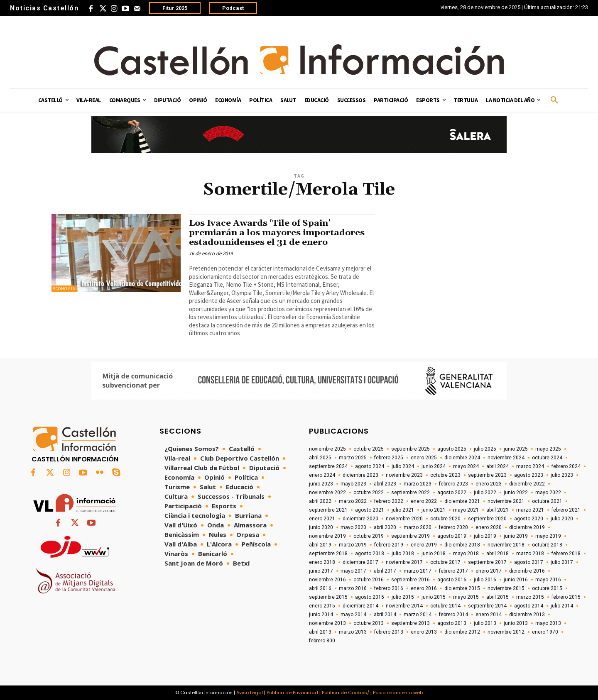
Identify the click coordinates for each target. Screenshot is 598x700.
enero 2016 (424, 588)
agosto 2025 (452, 449)
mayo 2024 (466, 466)
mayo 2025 (548, 449)
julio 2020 (562, 519)
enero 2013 (424, 632)
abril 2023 (385, 484)
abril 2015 (498, 597)
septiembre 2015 (328, 597)
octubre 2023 (445, 475)
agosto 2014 (529, 606)
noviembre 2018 (506, 545)
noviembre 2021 (506, 501)
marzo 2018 (530, 554)
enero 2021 (322, 519)
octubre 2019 (369, 536)
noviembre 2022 (327, 493)
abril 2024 (498, 466)
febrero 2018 (566, 554)
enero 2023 (489, 484)
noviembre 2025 (327, 449)
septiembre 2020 (487, 519)
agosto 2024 (370, 466)
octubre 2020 (445, 519)
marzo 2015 (530, 597)
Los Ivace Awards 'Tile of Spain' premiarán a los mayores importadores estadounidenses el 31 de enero (277, 233)
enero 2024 (322, 475)
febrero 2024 (566, 466)
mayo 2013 (548, 623)
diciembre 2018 (462, 545)
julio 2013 (485, 623)
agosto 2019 (452, 536)
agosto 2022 (452, 493)
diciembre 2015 (462, 588)
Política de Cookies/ (346, 693)
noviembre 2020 (404, 519)
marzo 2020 (418, 527)
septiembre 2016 (411, 580)
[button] (554, 100)
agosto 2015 (370, 597)
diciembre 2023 (360, 475)
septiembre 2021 (328, 510)
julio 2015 (403, 597)
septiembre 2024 (328, 466)
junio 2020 (321, 527)
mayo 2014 (353, 615)
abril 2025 (320, 458)
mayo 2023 (353, 484)
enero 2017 (489, 571)
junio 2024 (434, 466)
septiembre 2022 (411, 493)
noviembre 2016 (327, 580)
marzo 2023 (418, 484)
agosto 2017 (529, 562)
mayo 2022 (548, 493)
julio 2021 (403, 510)
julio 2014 (562, 606)
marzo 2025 (353, 458)
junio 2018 (434, 554)
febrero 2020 (453, 527)
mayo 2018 (466, 554)
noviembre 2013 (327, 623)
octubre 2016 (369, 580)
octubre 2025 (369, 449)
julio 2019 (485, 536)
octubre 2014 (445, 606)
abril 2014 (385, 615)
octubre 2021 (547, 501)
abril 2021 (498, 510)
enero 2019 (424, 545)
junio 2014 (321, 615)
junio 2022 (516, 493)
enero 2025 (424, 458)
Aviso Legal (250, 693)
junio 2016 (516, 580)
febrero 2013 (389, 632)
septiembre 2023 (487, 475)
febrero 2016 (389, 588)
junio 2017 (321, 571)
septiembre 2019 (411, 536)
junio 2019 (516, 536)
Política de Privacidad (292, 693)
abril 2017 (385, 571)
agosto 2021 (370, 510)
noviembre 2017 (404, 562)
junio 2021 (434, 510)
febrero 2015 (566, 597)
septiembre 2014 (487, 606)
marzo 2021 (530, 510)
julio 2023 (562, 475)
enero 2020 (489, 527)
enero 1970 (545, 632)
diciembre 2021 (462, 501)
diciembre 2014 (360, 606)
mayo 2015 (466, 597)
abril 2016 (320, 588)
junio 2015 (434, 597)
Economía (64, 289)
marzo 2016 (353, 588)
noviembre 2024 (506, 458)
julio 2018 (403, 554)
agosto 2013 (452, 623)
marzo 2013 (353, 632)
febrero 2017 (453, 571)
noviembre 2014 (404, 606)
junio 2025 (516, 449)
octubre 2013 (369, 623)
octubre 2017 (445, 562)
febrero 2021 (566, 510)
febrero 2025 (389, 458)
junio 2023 (321, 484)
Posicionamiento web (398, 693)
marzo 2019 (353, 545)
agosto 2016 (452, 580)
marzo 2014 (418, 615)
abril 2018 (498, 554)
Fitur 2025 (175, 8)
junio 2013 (516, 623)
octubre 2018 (547, 545)
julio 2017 (562, 562)
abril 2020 (385, 527)
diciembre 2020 (360, 519)
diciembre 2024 (462, 458)
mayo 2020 (353, 527)
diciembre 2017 (360, 562)
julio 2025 (485, 449)
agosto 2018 (370, 554)
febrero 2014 (453, 615)
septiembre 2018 (328, 554)
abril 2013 (320, 632)
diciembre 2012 (462, 632)
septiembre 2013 (411, 623)
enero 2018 (322, 562)
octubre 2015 (547, 588)
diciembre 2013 (527, 615)
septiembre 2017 (487, 562)
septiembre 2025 (411, 449)
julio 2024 (403, 466)
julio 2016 (485, 580)
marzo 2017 (418, 571)
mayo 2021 (466, 510)
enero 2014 (489, 615)
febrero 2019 (389, 545)
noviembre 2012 (506, 632)
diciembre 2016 (527, 571)
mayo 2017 (353, 571)
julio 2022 (485, 493)
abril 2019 (320, 545)
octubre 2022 (369, 493)
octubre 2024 (547, 458)
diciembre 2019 (527, 527)
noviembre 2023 (404, 475)
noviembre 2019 (327, 536)
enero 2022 (424, 501)
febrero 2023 (453, 484)
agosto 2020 (529, 519)
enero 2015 (322, 606)
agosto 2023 (529, 475)
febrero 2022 (389, 501)
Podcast (233, 8)
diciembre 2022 (527, 484)
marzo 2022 (353, 501)
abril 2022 (320, 501)
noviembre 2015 (506, 588)
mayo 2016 (548, 580)
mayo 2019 (548, 536)
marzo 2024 (530, 466)
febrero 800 (322, 641)
